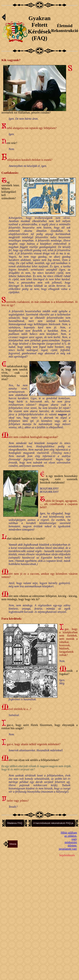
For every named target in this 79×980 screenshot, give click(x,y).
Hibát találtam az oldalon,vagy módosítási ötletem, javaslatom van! (68, 841)
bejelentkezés (67, 855)
